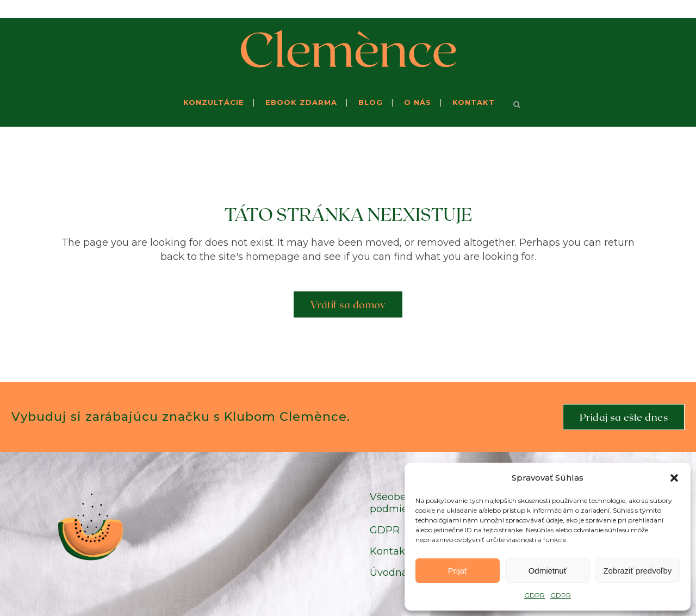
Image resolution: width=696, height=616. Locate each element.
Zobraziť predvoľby (637, 571)
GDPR (535, 595)
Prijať (458, 571)
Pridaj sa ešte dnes (624, 417)
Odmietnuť (548, 571)
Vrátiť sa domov (348, 304)
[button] (674, 478)
